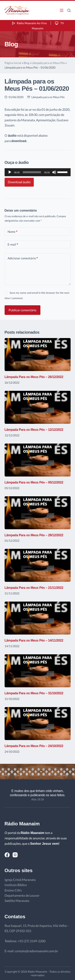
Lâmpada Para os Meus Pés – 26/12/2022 (34, 377)
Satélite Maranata (17, 901)
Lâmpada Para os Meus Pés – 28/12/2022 (34, 535)
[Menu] (62, 10)
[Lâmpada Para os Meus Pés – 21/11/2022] (38, 565)
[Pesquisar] (69, 10)
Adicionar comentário (23, 258)
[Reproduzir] (10, 172)
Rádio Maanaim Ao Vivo (29, 23)
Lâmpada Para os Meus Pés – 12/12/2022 (34, 430)
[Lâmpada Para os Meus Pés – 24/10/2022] (38, 724)
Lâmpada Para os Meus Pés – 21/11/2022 (34, 588)
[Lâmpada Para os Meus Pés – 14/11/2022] (38, 618)
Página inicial (13, 63)
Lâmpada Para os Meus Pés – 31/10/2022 (34, 693)
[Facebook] (7, 855)
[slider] (32, 172)
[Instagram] (15, 855)
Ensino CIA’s (13, 890)
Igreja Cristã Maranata (20, 880)
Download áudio (19, 182)
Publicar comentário (22, 310)
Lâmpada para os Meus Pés (48, 63)
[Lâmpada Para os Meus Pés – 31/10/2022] (38, 671)
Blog (26, 63)
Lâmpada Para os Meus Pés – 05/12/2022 (34, 482)
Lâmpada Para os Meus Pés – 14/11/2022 (34, 640)
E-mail (13, 244)
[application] (38, 172)
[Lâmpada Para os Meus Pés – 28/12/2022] (38, 513)
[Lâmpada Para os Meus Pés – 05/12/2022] (38, 460)
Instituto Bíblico (16, 885)
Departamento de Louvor (22, 895)
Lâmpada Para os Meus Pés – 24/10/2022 (34, 746)
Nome (12, 232)
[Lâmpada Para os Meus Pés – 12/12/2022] (38, 407)
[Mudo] (54, 172)
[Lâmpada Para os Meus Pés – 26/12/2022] (38, 355)
